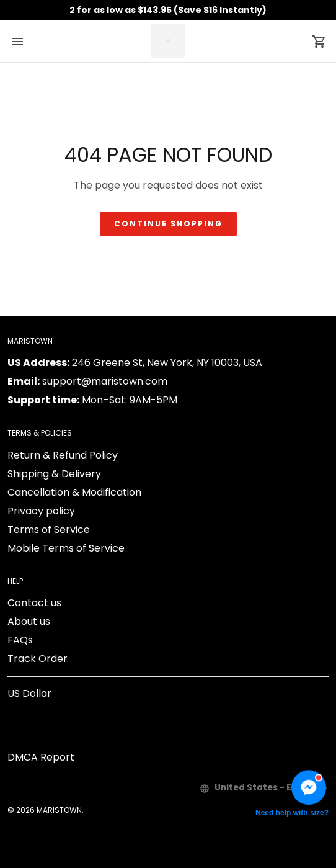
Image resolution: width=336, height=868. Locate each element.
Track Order (38, 659)
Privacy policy (41, 511)
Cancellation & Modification (74, 492)
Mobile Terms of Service (66, 548)
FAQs (20, 640)
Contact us (34, 603)
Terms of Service (49, 530)
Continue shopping (168, 224)
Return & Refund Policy (63, 455)
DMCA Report (41, 757)
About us (29, 621)
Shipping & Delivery (54, 474)
